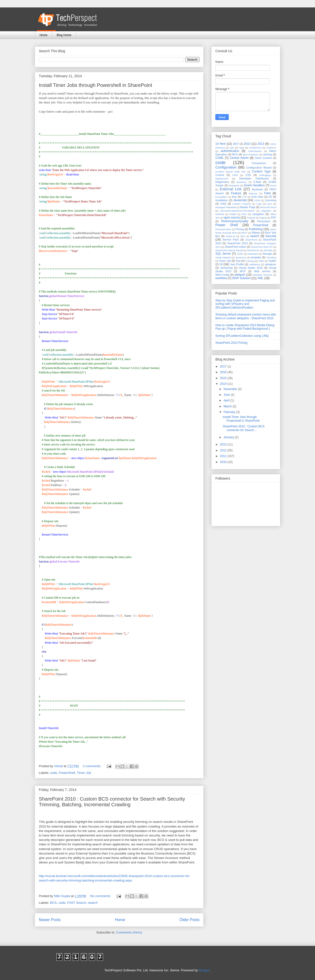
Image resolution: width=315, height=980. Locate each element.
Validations (254, 264)
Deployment (222, 179)
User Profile (237, 264)
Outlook (251, 218)
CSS (248, 175)
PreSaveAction (223, 229)
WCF (243, 271)
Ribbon (256, 233)
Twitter (272, 261)
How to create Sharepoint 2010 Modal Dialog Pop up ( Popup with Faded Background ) (245, 327)
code (54, 773)
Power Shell (227, 225)
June (227, 395)
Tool (238, 261)
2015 (224, 378)
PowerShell (67, 773)
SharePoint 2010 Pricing (231, 343)
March (228, 406)
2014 (224, 384)
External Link (231, 189)
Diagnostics (222, 182)
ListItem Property (241, 204)
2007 (236, 144)
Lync (270, 204)
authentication (230, 151)
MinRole (220, 214)
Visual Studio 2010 (251, 268)
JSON (257, 200)
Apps (242, 148)
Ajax (232, 148)
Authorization (255, 151)
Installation (222, 200)
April (227, 400)
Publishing (256, 229)
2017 (224, 367)
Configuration (226, 167)
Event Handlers (255, 185)
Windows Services (263, 275)
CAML (219, 158)
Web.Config (222, 275)
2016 (224, 372)
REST (244, 233)
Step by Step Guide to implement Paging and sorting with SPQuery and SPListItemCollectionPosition (245, 304)
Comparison (259, 163)
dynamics (242, 182)
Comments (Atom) (129, 932)
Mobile (233, 214)
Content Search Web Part (230, 172)
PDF (273, 218)
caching (267, 154)
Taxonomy (241, 257)
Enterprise (234, 185)
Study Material (223, 257)
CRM (235, 175)
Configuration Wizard (259, 168)
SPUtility (268, 250)
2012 (224, 450)
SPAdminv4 (253, 250)
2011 (224, 456)
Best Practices (250, 155)
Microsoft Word (268, 207)
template (256, 257)
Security (271, 236)
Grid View (257, 197)
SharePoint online (236, 247)
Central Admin (239, 158)
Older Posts (190, 920)
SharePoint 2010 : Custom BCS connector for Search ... (244, 428)
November (231, 389)
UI (221, 264)
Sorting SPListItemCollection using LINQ (242, 336)
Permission (264, 221)
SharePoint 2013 (237, 243)
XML (260, 278)
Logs (259, 204)
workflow (221, 278)
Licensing (270, 200)
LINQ (223, 204)
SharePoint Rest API (262, 247)
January (229, 437)
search (93, 903)
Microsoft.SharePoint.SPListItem (237, 211)
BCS (54, 903)
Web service (262, 271)
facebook (257, 189)
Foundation (221, 197)
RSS (243, 236)
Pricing (240, 229)
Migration (266, 211)
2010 (247, 144)
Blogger (204, 970)
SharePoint (251, 240)
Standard (253, 254)
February (230, 412)
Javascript (240, 200)
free (235, 197)
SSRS (240, 254)
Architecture (255, 148)
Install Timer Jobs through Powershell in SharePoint (95, 85)
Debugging (265, 175)
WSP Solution (241, 278)
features (253, 193)
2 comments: (92, 766)
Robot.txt (230, 236)
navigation (258, 214)
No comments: (101, 896)
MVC (244, 214)
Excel (273, 185)
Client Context (263, 158)
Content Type (261, 171)
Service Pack (231, 240)
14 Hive (220, 144)
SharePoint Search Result (229, 250)
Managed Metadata (226, 207)
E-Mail (257, 182)
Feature (236, 193)
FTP (244, 197)
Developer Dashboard (254, 178)
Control (220, 175)
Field (267, 193)
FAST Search (77, 903)
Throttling (271, 257)
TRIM (261, 261)
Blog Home (64, 35)
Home (44, 35)
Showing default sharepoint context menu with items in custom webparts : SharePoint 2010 (246, 316)
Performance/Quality (235, 221)
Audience (271, 148)
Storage (267, 254)
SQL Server (223, 254)
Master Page (248, 207)
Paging (263, 218)
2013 (261, 144)
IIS (270, 197)
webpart (240, 275)
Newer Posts (50, 920)
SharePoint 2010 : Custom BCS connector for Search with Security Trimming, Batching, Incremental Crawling (112, 802)
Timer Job (84, 773)
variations (270, 264)
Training (250, 261)
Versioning (226, 268)
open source (232, 218)
